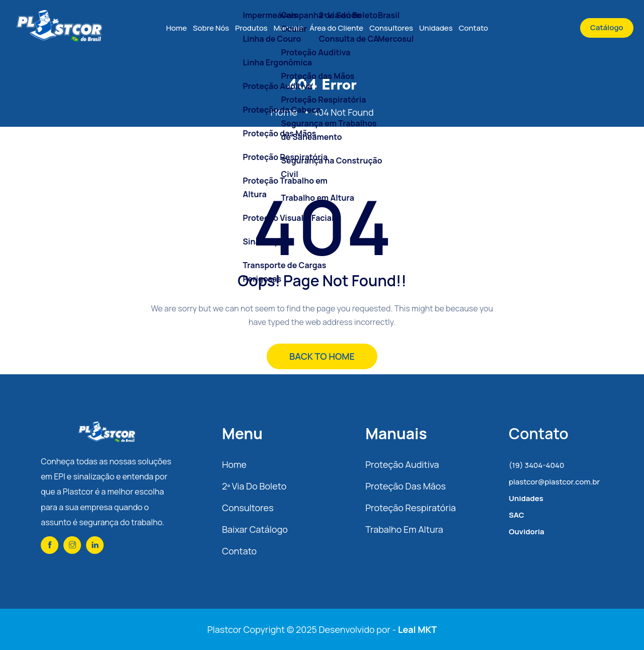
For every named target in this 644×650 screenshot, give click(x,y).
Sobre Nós (211, 28)
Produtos (251, 28)
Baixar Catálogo (255, 529)
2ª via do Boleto (254, 486)
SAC (516, 515)
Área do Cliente (336, 28)
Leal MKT (417, 629)
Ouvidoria (526, 532)
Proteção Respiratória (411, 508)
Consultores (391, 28)
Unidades (436, 28)
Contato (473, 28)
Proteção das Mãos (406, 486)
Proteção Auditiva (402, 464)
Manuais (289, 28)
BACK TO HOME (322, 356)
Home (176, 28)
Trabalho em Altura (404, 529)
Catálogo (607, 27)
